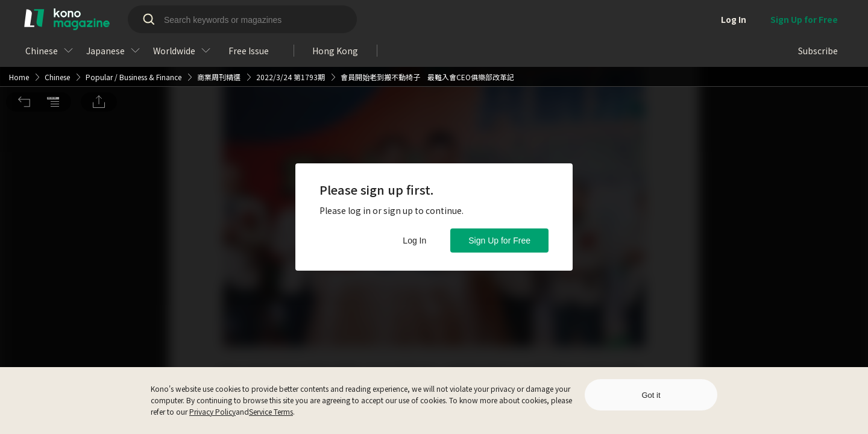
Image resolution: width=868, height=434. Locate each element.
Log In (414, 241)
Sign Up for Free (499, 241)
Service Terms (271, 411)
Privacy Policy (212, 411)
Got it (651, 395)
